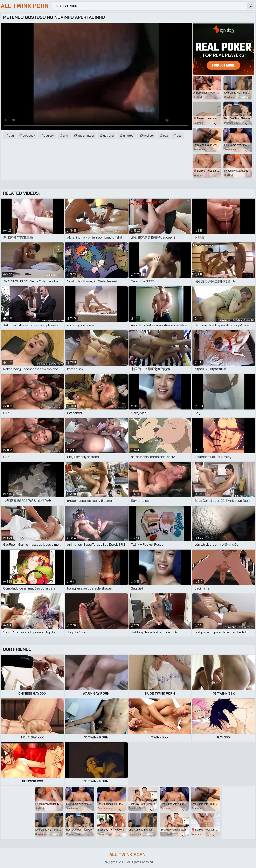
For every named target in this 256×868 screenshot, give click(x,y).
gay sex (49, 136)
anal (66, 136)
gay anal (109, 136)
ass (179, 136)
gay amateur (86, 136)
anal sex (149, 136)
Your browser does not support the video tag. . (96, 76)
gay (11, 136)
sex (165, 136)
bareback (29, 136)
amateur (129, 136)
